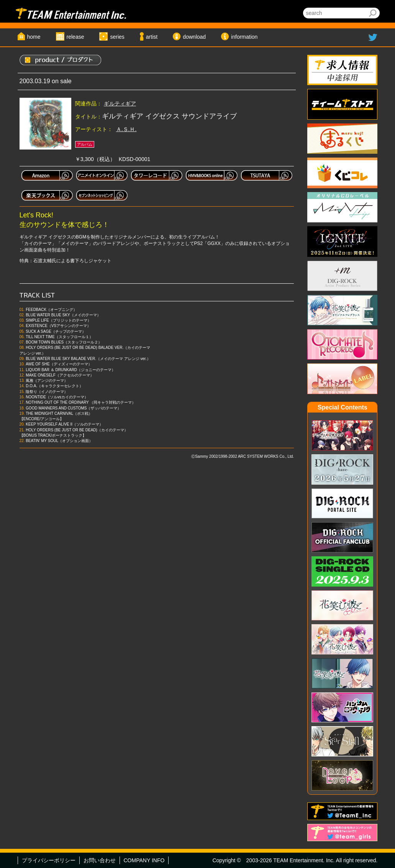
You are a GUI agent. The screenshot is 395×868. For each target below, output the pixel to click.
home (34, 37)
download (194, 37)
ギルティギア (120, 104)
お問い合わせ (100, 860)
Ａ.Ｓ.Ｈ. (126, 129)
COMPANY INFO (144, 860)
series (117, 37)
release (75, 37)
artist (152, 37)
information (244, 37)
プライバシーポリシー (49, 860)
